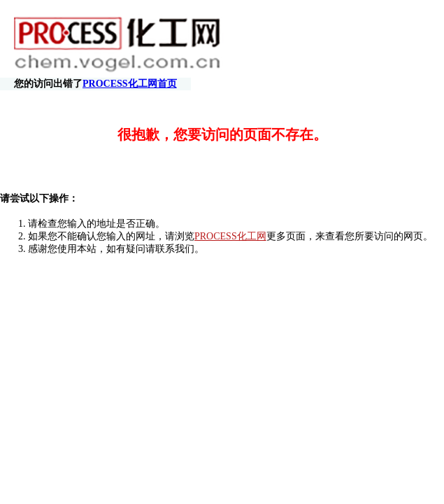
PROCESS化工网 (230, 224)
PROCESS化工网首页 (383, 44)
